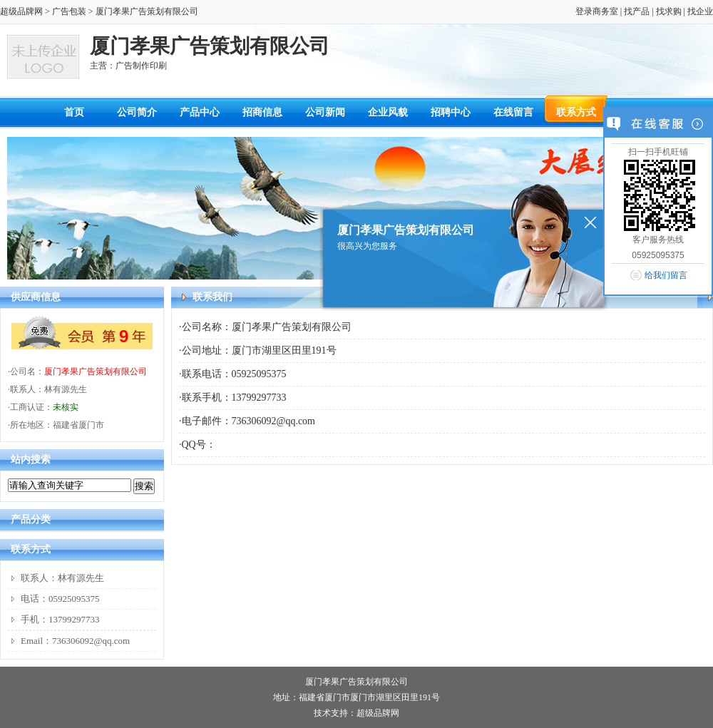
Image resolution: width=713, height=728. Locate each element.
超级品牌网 (21, 11)
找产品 (637, 11)
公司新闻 (325, 112)
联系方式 (576, 112)
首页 (74, 112)
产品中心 (200, 112)
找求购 (669, 11)
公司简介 (137, 112)
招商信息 (262, 112)
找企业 (700, 11)
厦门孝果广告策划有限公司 (96, 371)
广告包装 (69, 11)
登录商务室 (597, 11)
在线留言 (513, 112)
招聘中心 (451, 112)
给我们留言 (666, 275)
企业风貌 (388, 112)
